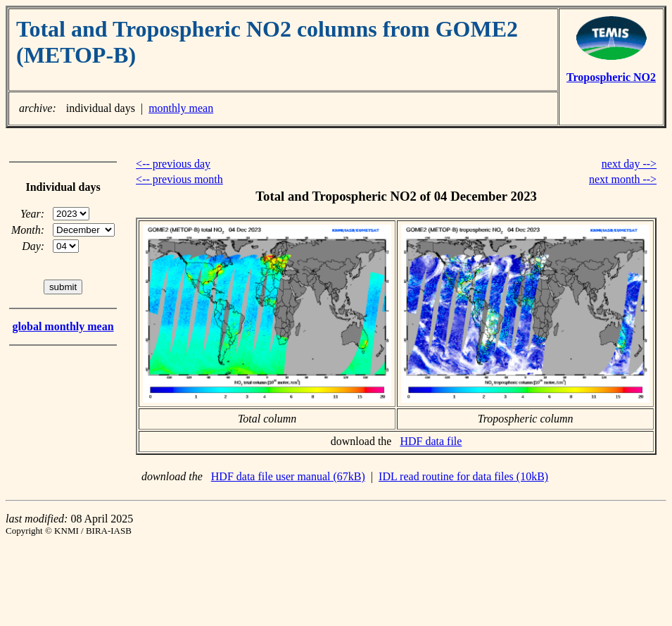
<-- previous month (179, 179)
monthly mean (181, 108)
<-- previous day (173, 164)
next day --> (629, 164)
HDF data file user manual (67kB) (288, 476)
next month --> (623, 179)
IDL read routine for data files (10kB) (463, 476)
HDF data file (431, 441)
